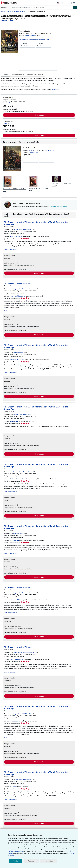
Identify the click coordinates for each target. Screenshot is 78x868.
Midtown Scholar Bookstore (19, 480)
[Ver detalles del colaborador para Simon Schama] (7, 21)
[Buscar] (75, 7)
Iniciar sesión (67, 3)
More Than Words (16, 237)
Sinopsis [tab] (6, 74)
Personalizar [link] (49, 861)
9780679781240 (49, 151)
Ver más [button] (54, 90)
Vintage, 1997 (33, 153)
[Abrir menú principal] (4, 7)
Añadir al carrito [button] (39, 115)
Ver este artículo (7, 103)
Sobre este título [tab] (18, 74)
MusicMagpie (14, 422)
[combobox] (42, 7)
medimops (13, 788)
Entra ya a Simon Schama (61, 206)
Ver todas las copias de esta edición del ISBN (34, 40)
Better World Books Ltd (18, 296)
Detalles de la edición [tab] (34, 74)
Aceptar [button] (15, 861)
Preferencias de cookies (65, 851)
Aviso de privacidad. (51, 855)
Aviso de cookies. (51, 853)
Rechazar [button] (31, 861)
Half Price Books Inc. (17, 360)
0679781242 (33, 151)
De (27, 44)
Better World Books (16, 601)
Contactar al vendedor (10, 250)
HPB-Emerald (14, 541)
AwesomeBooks (15, 722)
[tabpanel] (38, 85)
